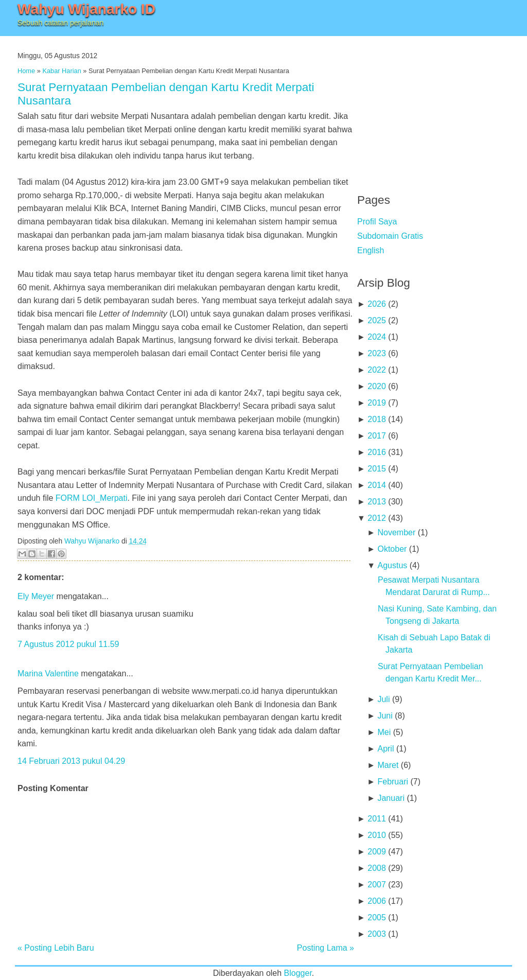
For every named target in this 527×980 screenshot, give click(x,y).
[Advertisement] (434, 108)
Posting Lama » (326, 948)
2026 (377, 304)
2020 (377, 386)
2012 (377, 518)
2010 (377, 835)
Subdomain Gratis (390, 236)
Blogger (298, 973)
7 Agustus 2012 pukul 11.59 (68, 644)
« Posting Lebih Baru (56, 948)
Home (26, 71)
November (396, 532)
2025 (377, 320)
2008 (377, 868)
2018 (377, 419)
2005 (377, 917)
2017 (377, 436)
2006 (377, 901)
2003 (377, 934)
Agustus (392, 565)
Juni (385, 716)
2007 (377, 885)
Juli (383, 699)
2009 (377, 852)
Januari (391, 798)
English (371, 250)
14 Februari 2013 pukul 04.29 (71, 761)
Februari (393, 782)
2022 (377, 370)
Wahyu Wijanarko (92, 541)
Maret (388, 765)
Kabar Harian (62, 71)
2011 (377, 819)
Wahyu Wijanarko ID (86, 9)
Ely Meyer (36, 596)
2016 (377, 452)
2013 (377, 502)
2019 (377, 403)
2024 (377, 337)
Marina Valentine (48, 673)
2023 (377, 353)
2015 (377, 469)
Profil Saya (377, 222)
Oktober (392, 549)
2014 (377, 485)
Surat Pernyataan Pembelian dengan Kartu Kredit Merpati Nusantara (166, 94)
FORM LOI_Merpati (92, 498)
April (385, 749)
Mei (384, 732)
